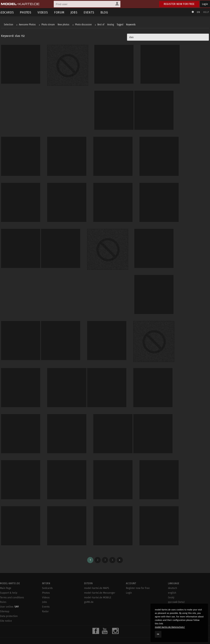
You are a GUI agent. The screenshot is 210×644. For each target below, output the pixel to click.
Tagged (121, 25)
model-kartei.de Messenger (100, 583)
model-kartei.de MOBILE (98, 588)
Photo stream (49, 25)
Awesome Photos (28, 25)
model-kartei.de (101, 635)
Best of (102, 25)
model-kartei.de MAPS (97, 578)
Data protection (9, 607)
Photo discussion (84, 25)
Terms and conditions (12, 588)
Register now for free (179, 4)
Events (92, 12)
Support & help (9, 583)
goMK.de (89, 592)
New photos (64, 25)
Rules (3, 592)
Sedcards (47, 578)
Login (205, 4)
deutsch (172, 578)
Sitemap (5, 602)
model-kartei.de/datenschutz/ (170, 627)
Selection (10, 25)
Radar (45, 602)
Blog (107, 12)
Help (205, 12)
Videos (46, 12)
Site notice (6, 611)
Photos (29, 12)
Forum (62, 12)
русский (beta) (176, 592)
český (171, 588)
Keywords (132, 25)
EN (197, 12)
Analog (112, 25)
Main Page (6, 578)
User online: (9, 597)
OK (158, 634)
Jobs (77, 12)
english (172, 583)
